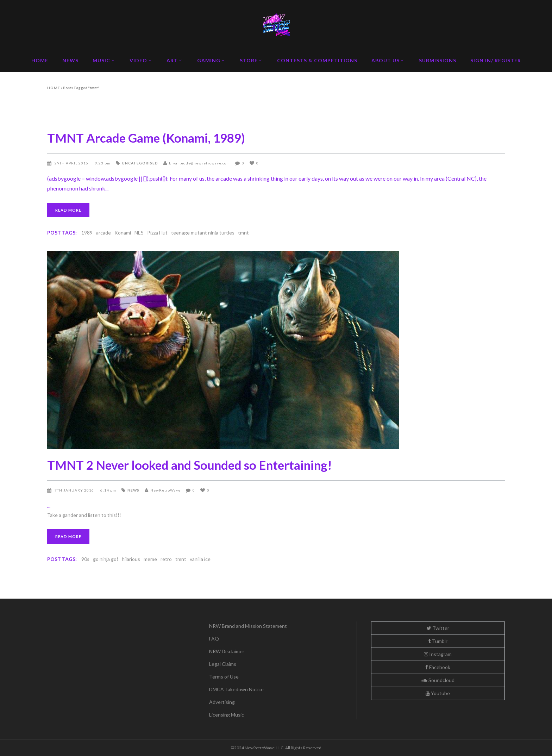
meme (150, 559)
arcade (103, 233)
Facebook (438, 667)
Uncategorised (140, 163)
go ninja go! (106, 559)
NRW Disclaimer (227, 651)
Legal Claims (223, 664)
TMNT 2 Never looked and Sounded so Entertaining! (190, 465)
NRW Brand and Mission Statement (248, 626)
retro (166, 559)
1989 (87, 233)
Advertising (222, 702)
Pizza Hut (157, 233)
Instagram (438, 654)
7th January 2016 (75, 490)
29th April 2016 (72, 163)
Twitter (438, 628)
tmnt (243, 233)
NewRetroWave (165, 490)
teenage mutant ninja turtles (203, 233)
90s (85, 559)
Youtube (438, 693)
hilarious (131, 559)
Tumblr (438, 641)
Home (54, 88)
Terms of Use (224, 677)
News (133, 490)
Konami (123, 233)
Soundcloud (438, 680)
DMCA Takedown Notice (236, 689)
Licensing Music (227, 715)
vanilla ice (200, 559)
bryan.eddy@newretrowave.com (199, 163)
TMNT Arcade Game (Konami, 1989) (146, 138)
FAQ (214, 639)
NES (139, 233)
